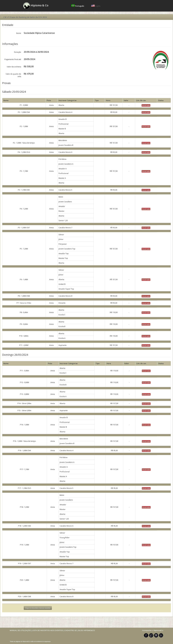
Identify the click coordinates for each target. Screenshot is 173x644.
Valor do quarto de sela (13, 75)
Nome (19, 33)
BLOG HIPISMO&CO (87, 630)
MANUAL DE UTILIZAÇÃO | (21, 630)
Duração (18, 52)
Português (78, 6)
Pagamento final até (13, 59)
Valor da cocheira (14, 67)
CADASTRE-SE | (71, 630)
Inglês (96, 6)
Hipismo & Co (36, 6)
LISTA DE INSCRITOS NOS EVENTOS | (48, 630)
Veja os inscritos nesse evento (38, 608)
